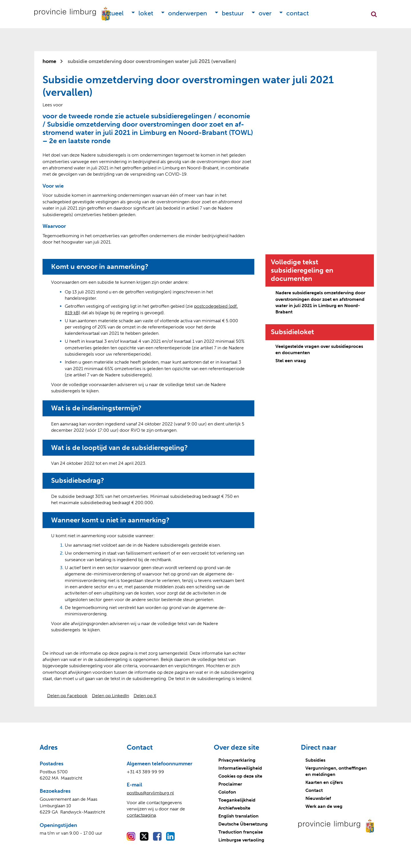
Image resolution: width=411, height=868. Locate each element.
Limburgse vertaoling (241, 840)
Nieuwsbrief (318, 798)
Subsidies (315, 760)
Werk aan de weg (324, 806)
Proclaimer (230, 784)
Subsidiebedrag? (78, 480)
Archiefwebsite (234, 808)
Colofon (227, 792)
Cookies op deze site (240, 776)
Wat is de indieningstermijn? (96, 408)
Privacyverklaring (237, 760)
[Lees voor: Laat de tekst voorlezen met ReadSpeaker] (53, 105)
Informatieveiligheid (240, 768)
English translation (238, 816)
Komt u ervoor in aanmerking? (100, 267)
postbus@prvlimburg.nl (150, 793)
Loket (146, 13)
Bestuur (233, 13)
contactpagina (141, 815)
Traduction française (241, 832)
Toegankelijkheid (237, 800)
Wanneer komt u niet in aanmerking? (110, 520)
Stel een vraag (291, 361)
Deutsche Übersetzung (243, 824)
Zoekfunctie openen (374, 14)
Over (265, 13)
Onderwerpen (188, 13)
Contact (298, 13)
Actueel (113, 13)
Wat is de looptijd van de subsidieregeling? (119, 448)
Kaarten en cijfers (324, 782)
